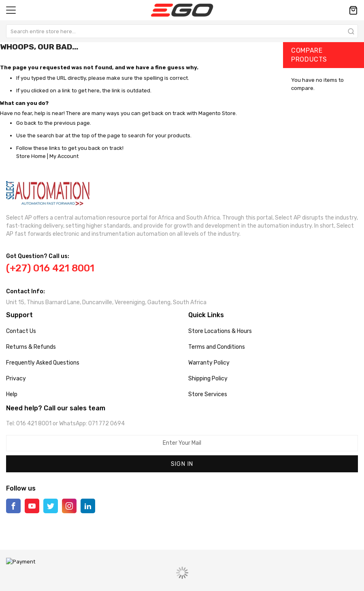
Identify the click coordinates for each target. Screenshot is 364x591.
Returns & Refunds (31, 347)
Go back (26, 123)
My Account (64, 156)
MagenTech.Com (193, 579)
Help (12, 394)
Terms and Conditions (217, 347)
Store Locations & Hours (220, 331)
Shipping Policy (208, 379)
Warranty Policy (209, 363)
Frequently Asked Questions (43, 363)
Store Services (208, 394)
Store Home (31, 156)
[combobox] (182, 31)
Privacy (16, 379)
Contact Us (21, 331)
